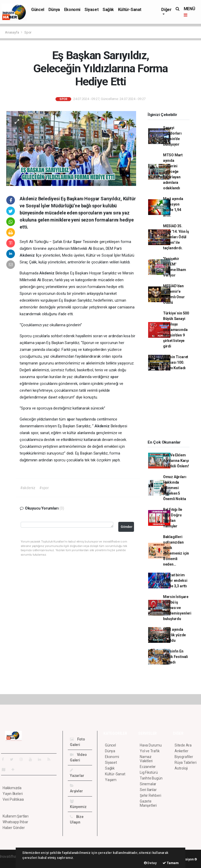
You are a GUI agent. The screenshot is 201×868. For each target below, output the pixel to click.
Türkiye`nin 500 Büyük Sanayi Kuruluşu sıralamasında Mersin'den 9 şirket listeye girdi (176, 330)
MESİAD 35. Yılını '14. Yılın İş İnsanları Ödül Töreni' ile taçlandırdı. (176, 237)
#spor (44, 488)
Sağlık (108, 10)
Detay (150, 863)
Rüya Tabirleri (185, 762)
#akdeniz (28, 488)
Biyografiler (184, 757)
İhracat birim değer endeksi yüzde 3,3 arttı (175, 580)
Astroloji (181, 768)
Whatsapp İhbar (15, 822)
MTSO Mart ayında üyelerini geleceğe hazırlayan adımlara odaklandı (173, 172)
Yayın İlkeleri (13, 794)
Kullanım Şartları (16, 816)
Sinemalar (148, 784)
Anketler (181, 751)
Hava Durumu (151, 745)
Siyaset (91, 10)
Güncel (38, 10)
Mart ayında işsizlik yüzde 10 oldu (174, 635)
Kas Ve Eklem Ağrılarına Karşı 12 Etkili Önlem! (176, 461)
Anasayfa (12, 32)
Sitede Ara (183, 745)
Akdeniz (28, 255)
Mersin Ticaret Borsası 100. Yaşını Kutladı (176, 362)
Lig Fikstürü (149, 772)
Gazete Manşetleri (148, 803)
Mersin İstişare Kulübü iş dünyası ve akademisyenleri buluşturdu (177, 608)
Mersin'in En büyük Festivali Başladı (175, 657)
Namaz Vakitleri (146, 759)
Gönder (127, 527)
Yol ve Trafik (150, 751)
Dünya (54, 10)
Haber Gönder (14, 828)
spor (113, 307)
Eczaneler (148, 767)
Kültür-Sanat (130, 10)
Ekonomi (72, 10)
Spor (28, 32)
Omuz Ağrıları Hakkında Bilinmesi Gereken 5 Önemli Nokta (175, 488)
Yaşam (111, 780)
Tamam (171, 863)
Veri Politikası (13, 799)
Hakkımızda (12, 788)
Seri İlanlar (148, 790)
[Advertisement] (172, 407)
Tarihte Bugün (151, 778)
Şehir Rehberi (150, 795)
